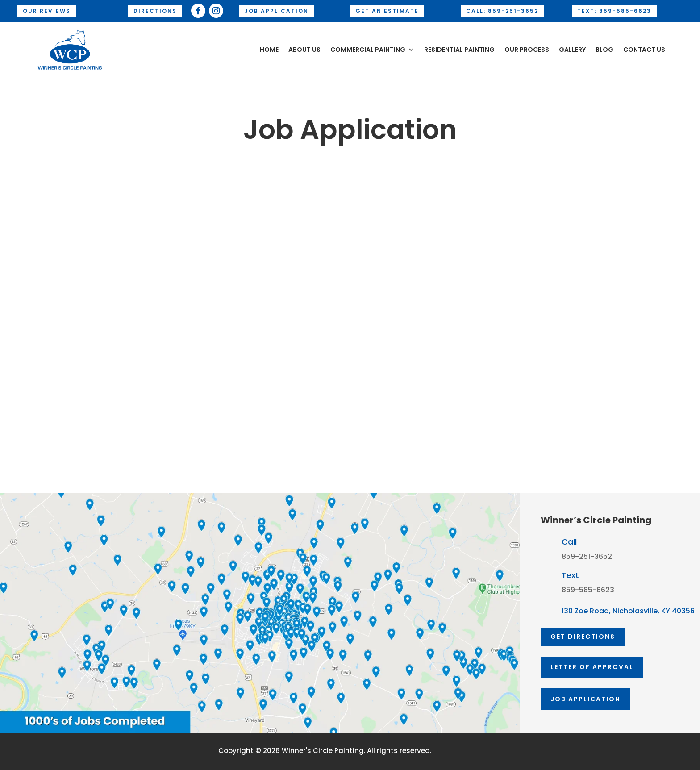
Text (570, 575)
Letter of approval (592, 667)
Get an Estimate (387, 11)
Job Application (277, 11)
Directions (155, 11)
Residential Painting (459, 50)
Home (269, 50)
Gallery (572, 50)
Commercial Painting (368, 50)
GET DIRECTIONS (583, 637)
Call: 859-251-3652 (502, 11)
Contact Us (644, 50)
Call (569, 542)
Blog (604, 50)
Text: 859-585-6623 (614, 11)
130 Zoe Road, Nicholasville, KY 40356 (628, 611)
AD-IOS (458, 751)
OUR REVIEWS (47, 11)
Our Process (527, 50)
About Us (304, 50)
